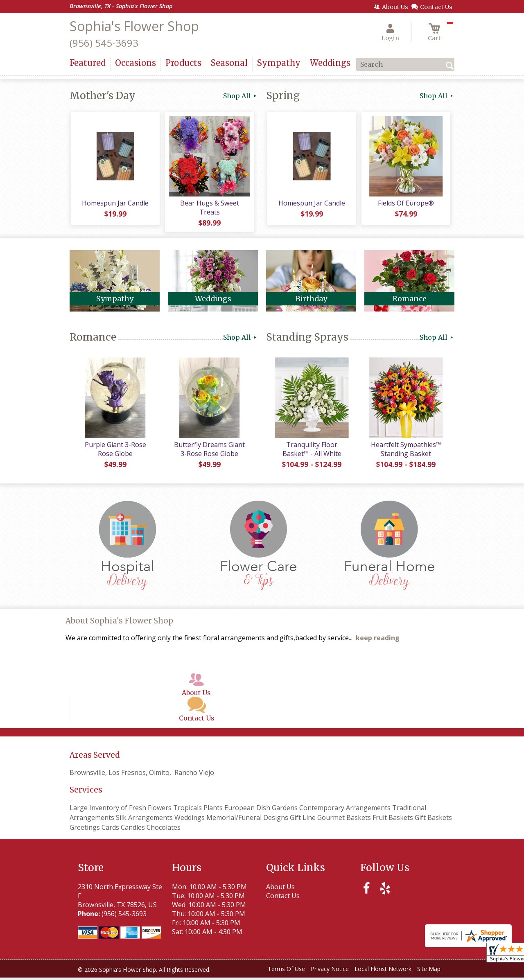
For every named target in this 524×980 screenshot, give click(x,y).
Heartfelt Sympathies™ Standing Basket (405, 452)
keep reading (378, 641)
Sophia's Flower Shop (134, 26)
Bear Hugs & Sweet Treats (209, 209)
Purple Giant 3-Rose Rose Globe (115, 452)
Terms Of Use (286, 972)
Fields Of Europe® (405, 204)
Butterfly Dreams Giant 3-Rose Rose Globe (209, 452)
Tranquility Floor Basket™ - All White (311, 452)
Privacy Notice (330, 972)
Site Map (429, 972)
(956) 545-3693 (104, 43)
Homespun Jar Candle (115, 204)
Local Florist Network (383, 972)
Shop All (241, 96)
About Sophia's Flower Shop (119, 624)
